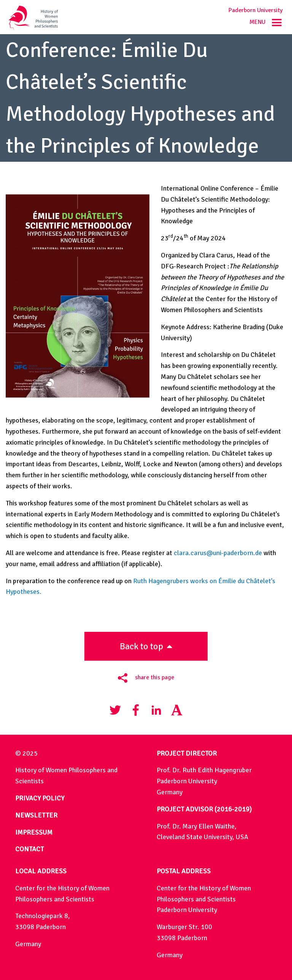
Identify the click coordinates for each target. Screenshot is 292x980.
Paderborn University (255, 10)
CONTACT (29, 849)
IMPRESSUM (34, 832)
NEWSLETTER (36, 815)
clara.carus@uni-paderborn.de (218, 553)
